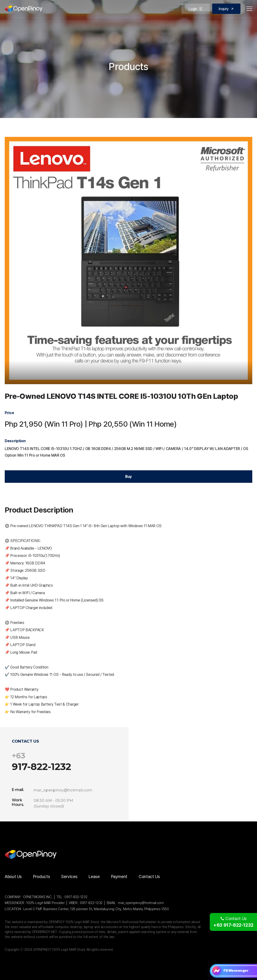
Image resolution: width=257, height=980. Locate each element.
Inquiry (226, 9)
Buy (128, 477)
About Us (13, 877)
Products (41, 877)
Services (69, 877)
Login (195, 9)
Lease (94, 877)
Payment (119, 877)
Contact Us (149, 877)
